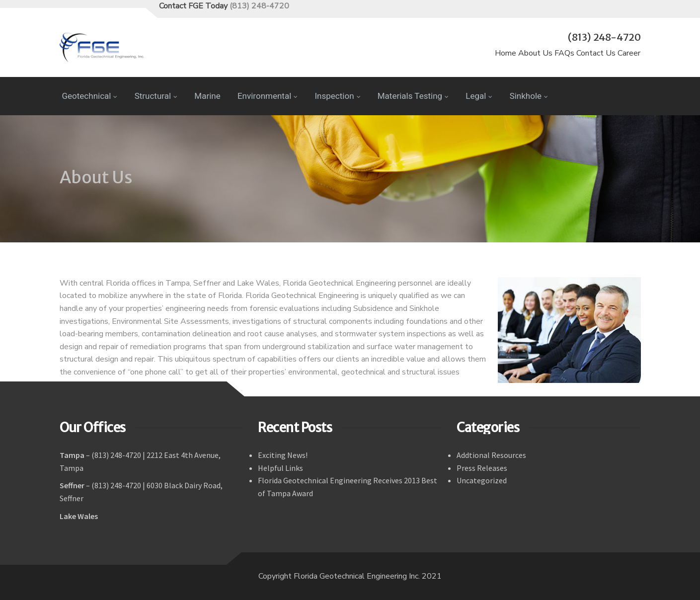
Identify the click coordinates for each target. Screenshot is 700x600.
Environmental (268, 96)
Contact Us (596, 53)
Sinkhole (529, 96)
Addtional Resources (491, 455)
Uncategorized (482, 480)
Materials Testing (413, 96)
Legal (479, 96)
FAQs (564, 53)
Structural (156, 96)
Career (629, 53)
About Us (535, 53)
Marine (207, 96)
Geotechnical (90, 96)
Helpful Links (280, 468)
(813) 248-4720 (259, 6)
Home (506, 53)
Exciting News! (283, 455)
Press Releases (482, 468)
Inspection (338, 96)
